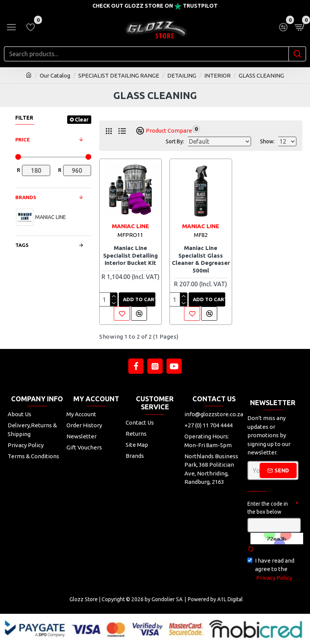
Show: (267, 141)
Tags (22, 245)
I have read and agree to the (271, 570)
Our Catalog (55, 75)
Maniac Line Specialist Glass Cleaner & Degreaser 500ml (201, 259)
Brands (26, 197)
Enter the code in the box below (268, 508)
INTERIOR (217, 75)
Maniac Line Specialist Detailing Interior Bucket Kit (130, 255)
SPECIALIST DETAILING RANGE (119, 75)
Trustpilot (200, 6)
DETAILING (182, 75)
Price (23, 140)
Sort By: (175, 141)
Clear (82, 120)
